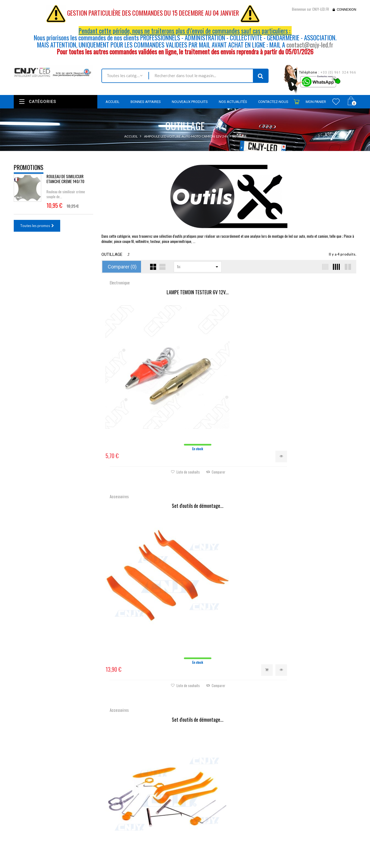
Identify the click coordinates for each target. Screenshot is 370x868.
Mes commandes (203, 775)
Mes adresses (200, 797)
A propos (138, 831)
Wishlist (336, 102)
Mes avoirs (198, 790)
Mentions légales (144, 811)
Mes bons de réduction (208, 812)
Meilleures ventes (145, 789)
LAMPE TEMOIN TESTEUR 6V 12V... (144, 292)
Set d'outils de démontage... (229, 292)
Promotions (29, 167)
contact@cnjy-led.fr (310, 45)
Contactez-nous (143, 797)
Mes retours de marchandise (212, 782)
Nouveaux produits (146, 782)
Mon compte (202, 762)
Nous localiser (63, 784)
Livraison (138, 804)
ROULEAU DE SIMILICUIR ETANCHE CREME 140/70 (65, 182)
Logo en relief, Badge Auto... (144, 459)
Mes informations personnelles (214, 805)
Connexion (346, 9)
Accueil (131, 136)
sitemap (137, 839)
